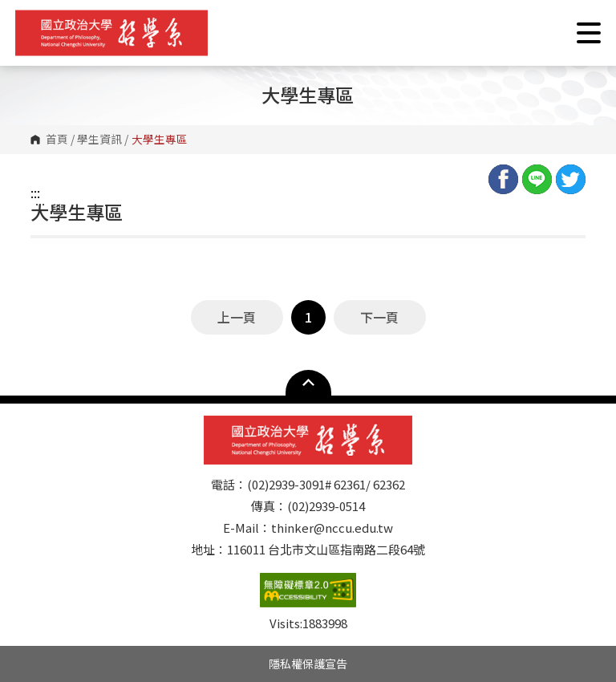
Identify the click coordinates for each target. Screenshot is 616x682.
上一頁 (237, 317)
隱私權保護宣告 (308, 664)
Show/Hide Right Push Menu (589, 33)
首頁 (57, 140)
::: (35, 193)
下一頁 (379, 317)
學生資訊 (99, 140)
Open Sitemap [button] (308, 383)
